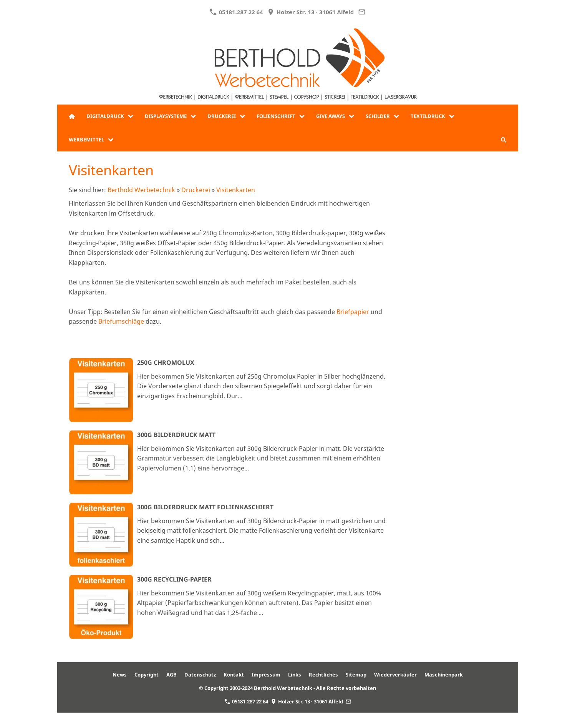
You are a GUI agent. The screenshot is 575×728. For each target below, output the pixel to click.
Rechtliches (323, 675)
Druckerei (196, 190)
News (120, 675)
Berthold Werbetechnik (141, 190)
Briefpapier (353, 312)
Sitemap (356, 675)
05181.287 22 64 (236, 12)
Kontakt (234, 675)
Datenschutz (200, 675)
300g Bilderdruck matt (176, 435)
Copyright (147, 675)
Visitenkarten (236, 190)
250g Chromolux (166, 362)
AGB (172, 675)
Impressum (266, 675)
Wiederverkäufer (395, 675)
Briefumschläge (121, 321)
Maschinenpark (444, 675)
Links (295, 675)
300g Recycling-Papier (174, 579)
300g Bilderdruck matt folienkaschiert (205, 507)
